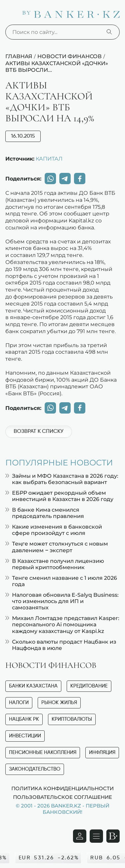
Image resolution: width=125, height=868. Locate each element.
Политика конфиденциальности (62, 788)
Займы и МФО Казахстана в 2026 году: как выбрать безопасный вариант (62, 479)
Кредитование (89, 686)
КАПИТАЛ (49, 159)
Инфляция (102, 752)
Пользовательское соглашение (62, 797)
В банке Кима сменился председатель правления (45, 513)
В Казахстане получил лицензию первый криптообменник (55, 564)
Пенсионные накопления (43, 752)
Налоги (19, 703)
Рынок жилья (59, 703)
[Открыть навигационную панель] (96, 836)
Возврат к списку (38, 432)
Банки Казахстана (33, 686)
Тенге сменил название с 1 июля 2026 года (61, 581)
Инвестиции (25, 736)
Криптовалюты (72, 719)
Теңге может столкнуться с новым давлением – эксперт (57, 547)
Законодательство (35, 769)
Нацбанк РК (24, 719)
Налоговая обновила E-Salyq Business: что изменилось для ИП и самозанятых (62, 601)
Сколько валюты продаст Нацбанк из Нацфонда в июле (61, 645)
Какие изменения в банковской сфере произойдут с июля (54, 530)
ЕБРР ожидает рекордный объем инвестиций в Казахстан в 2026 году (59, 496)
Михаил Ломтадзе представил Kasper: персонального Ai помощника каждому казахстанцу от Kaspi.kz (62, 624)
